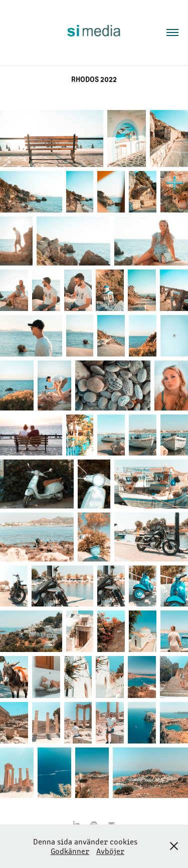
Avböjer (110, 851)
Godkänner (70, 851)
